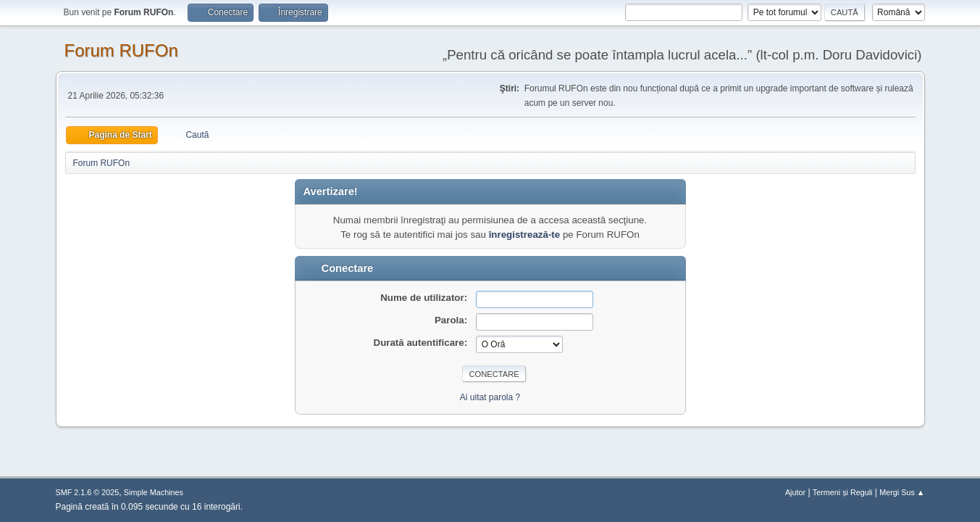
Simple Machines (154, 492)
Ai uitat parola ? (490, 397)
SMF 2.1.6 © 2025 (88, 492)
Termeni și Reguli (843, 492)
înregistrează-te (525, 235)
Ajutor (795, 492)
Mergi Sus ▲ (902, 492)
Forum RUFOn (121, 50)
